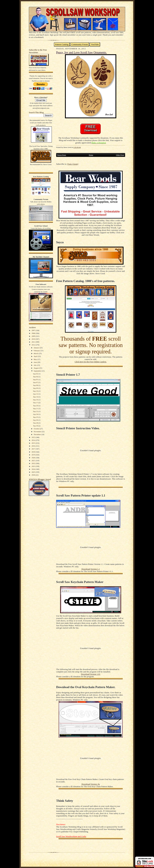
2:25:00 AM (77, 147)
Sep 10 (36, 391)
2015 (34, 443)
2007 (34, 330)
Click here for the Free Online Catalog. (91, 362)
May (36, 359)
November (38, 432)
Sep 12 (36, 394)
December (38, 434)
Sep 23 (36, 411)
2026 (34, 475)
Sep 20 (36, 406)
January (37, 348)
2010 (34, 339)
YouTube (95, 44)
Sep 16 (36, 400)
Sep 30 (36, 426)
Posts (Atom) (73, 164)
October (37, 429)
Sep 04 (36, 377)
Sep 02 (36, 374)
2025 (34, 472)
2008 (34, 333)
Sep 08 (36, 385)
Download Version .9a (91, 784)
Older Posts (120, 155)
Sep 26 (36, 420)
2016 (34, 446)
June (36, 362)
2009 (34, 336)
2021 (34, 460)
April (36, 356)
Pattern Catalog (62, 44)
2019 (34, 455)
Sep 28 (36, 423)
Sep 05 (36, 379)
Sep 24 (36, 414)
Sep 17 (36, 403)
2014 (34, 440)
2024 (34, 469)
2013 (34, 437)
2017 (34, 449)
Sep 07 (36, 382)
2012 (34, 345)
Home (91, 155)
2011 (34, 342)
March (36, 353)
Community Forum (80, 44)
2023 (34, 466)
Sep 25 (36, 417)
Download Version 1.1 (91, 569)
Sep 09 (36, 388)
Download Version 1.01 (91, 674)
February (37, 351)
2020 (34, 458)
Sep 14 (36, 397)
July (35, 365)
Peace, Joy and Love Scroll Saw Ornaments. (81, 52)
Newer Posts (62, 155)
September (38, 371)
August (36, 368)
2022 (34, 463)
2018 (34, 452)
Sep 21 (36, 408)
